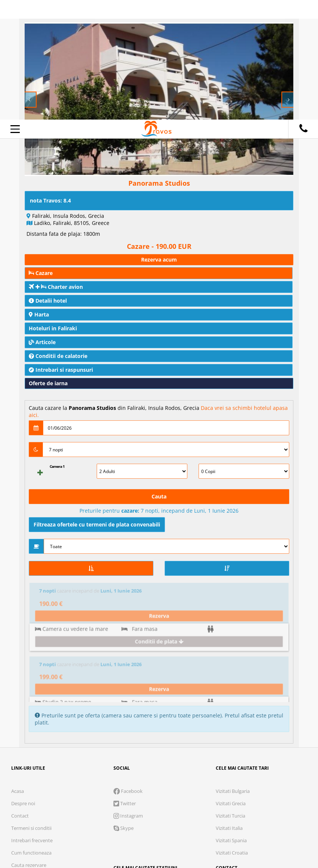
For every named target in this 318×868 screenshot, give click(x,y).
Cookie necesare (66, 813)
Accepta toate (244, 836)
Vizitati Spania (231, 721)
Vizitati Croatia (232, 733)
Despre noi (23, 684)
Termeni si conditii (31, 708)
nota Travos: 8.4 (50, 200)
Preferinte (221, 813)
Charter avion (56, 287)
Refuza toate (79, 836)
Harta (39, 314)
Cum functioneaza (31, 733)
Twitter (125, 684)
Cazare (41, 273)
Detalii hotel (48, 301)
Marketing (171, 813)
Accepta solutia (161, 836)
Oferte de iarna (48, 383)
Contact (20, 696)
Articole (42, 342)
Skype (124, 708)
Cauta (159, 496)
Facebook (128, 671)
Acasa (18, 671)
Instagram (128, 696)
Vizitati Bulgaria (233, 671)
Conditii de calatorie (58, 356)
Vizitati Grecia (231, 684)
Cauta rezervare (29, 745)
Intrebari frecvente (32, 721)
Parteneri (268, 813)
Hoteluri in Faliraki (53, 328)
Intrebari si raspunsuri (61, 370)
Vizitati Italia (229, 708)
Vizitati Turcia (230, 696)
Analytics (124, 813)
